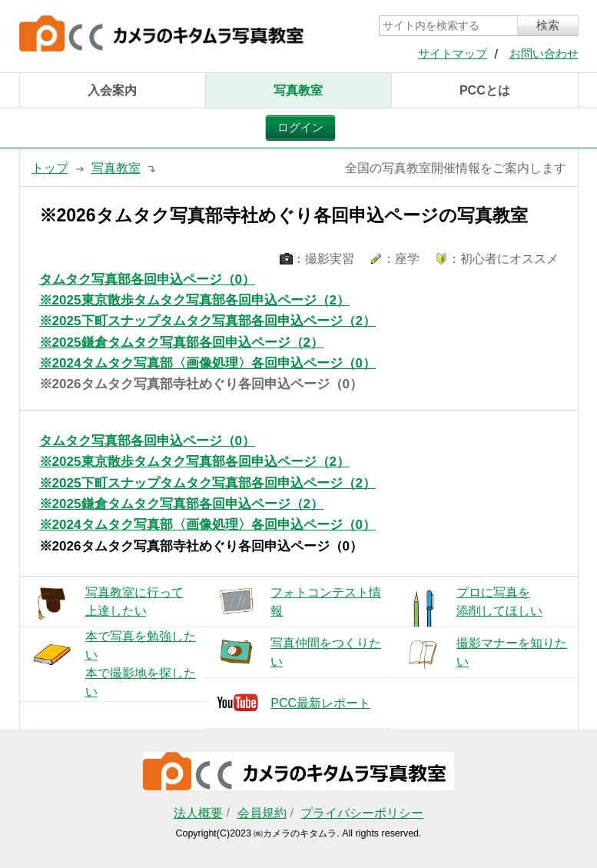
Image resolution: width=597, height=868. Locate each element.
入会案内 (112, 90)
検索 (548, 25)
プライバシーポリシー (362, 813)
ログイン (300, 128)
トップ (50, 168)
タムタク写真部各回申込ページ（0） (148, 279)
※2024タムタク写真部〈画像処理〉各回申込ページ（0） (208, 363)
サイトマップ (453, 54)
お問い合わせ (544, 54)
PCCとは (485, 90)
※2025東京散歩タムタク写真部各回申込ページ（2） (195, 300)
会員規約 (262, 813)
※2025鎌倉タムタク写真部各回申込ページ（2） (182, 343)
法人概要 (198, 813)
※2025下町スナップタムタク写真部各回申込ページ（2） (208, 321)
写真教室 (298, 90)
